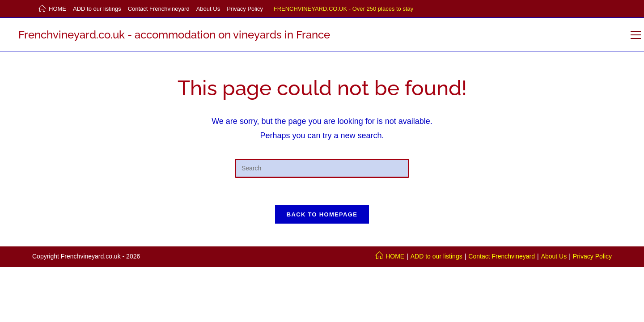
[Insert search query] (322, 168)
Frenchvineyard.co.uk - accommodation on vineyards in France (174, 35)
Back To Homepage (322, 214)
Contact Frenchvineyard (159, 9)
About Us (208, 9)
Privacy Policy (245, 9)
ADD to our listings (97, 9)
